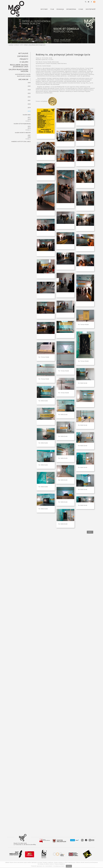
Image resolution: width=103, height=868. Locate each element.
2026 (29, 83)
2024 (29, 90)
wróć (90, 532)
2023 (29, 93)
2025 (29, 86)
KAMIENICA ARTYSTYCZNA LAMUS (21, 142)
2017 (29, 117)
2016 (29, 119)
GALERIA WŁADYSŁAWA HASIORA (19, 70)
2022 (29, 97)
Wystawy (11, 45)
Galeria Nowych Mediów (23, 133)
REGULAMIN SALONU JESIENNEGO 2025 (19, 66)
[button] (86, 2)
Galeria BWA (27, 115)
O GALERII (24, 62)
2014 (29, 128)
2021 (29, 100)
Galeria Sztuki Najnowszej (22, 124)
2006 (29, 137)
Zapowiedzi (23, 56)
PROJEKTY (24, 59)
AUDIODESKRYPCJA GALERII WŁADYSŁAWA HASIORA (23, 75)
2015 (29, 126)
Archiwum (17, 45)
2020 (29, 104)
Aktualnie (23, 53)
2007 (29, 135)
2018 (21, 45)
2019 (29, 108)
